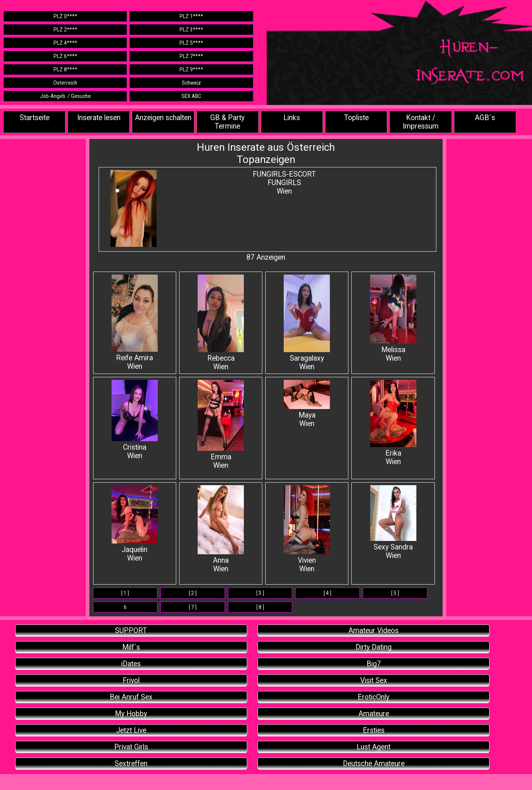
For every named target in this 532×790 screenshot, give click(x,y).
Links (292, 118)
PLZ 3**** (191, 30)
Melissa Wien (393, 319)
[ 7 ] (193, 607)
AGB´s (485, 118)
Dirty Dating (374, 647)
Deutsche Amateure (374, 764)
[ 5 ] (395, 593)
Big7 (374, 664)
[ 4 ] (328, 593)
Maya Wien (307, 404)
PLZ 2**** (65, 30)
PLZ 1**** (191, 16)
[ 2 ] (193, 593)
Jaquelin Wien (135, 524)
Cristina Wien (135, 420)
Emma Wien (221, 425)
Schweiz (191, 83)
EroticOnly (374, 697)
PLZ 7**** (191, 56)
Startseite (35, 118)
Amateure (374, 714)
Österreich (65, 83)
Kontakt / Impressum (421, 122)
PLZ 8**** (65, 69)
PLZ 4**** (65, 43)
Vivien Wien (307, 529)
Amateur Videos (374, 631)
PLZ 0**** (65, 16)
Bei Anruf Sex (131, 697)
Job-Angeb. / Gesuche (65, 96)
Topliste (356, 118)
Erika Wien (393, 423)
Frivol (131, 680)
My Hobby (131, 714)
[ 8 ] (260, 607)
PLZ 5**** (191, 43)
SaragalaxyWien (307, 323)
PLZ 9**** (191, 69)
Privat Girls (131, 747)
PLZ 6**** (65, 56)
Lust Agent (374, 747)
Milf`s (131, 647)
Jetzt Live (131, 730)
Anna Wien (221, 529)
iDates (131, 664)
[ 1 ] (125, 593)
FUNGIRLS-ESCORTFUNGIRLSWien (284, 183)
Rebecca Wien (221, 323)
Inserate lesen (99, 118)
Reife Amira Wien (135, 323)
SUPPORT (131, 631)
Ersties (374, 730)
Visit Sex (374, 680)
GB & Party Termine (227, 122)
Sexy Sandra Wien (393, 522)
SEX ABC (191, 96)
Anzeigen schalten (163, 118)
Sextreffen (131, 764)
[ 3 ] (260, 593)
